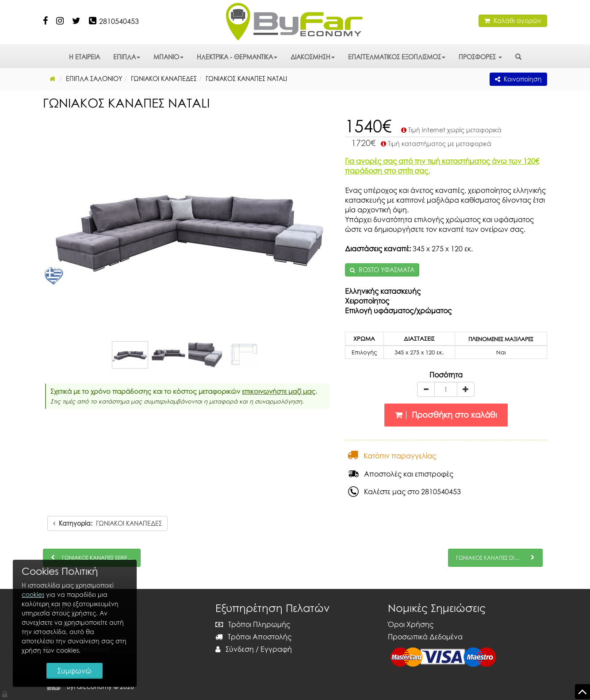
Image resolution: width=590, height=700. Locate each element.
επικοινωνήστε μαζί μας (279, 391)
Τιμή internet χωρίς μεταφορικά (450, 130)
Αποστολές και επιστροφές (401, 474)
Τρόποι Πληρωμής (253, 624)
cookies (33, 593)
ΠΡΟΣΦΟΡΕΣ (480, 57)
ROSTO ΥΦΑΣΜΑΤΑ (387, 270)
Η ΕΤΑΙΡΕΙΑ (84, 57)
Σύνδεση (235, 649)
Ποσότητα (446, 375)
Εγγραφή (276, 649)
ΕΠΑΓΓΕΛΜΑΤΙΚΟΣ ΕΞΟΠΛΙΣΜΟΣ (397, 57)
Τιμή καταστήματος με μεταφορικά (435, 144)
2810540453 (119, 21)
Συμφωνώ (75, 670)
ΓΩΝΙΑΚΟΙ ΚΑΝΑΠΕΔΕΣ (107, 523)
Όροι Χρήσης (411, 624)
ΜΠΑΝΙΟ (169, 57)
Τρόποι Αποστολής (253, 637)
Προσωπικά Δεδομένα (425, 637)
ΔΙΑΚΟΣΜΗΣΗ (313, 57)
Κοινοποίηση (518, 79)
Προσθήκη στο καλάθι (446, 415)
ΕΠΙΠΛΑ (127, 57)
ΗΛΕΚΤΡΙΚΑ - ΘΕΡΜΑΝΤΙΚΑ (237, 57)
